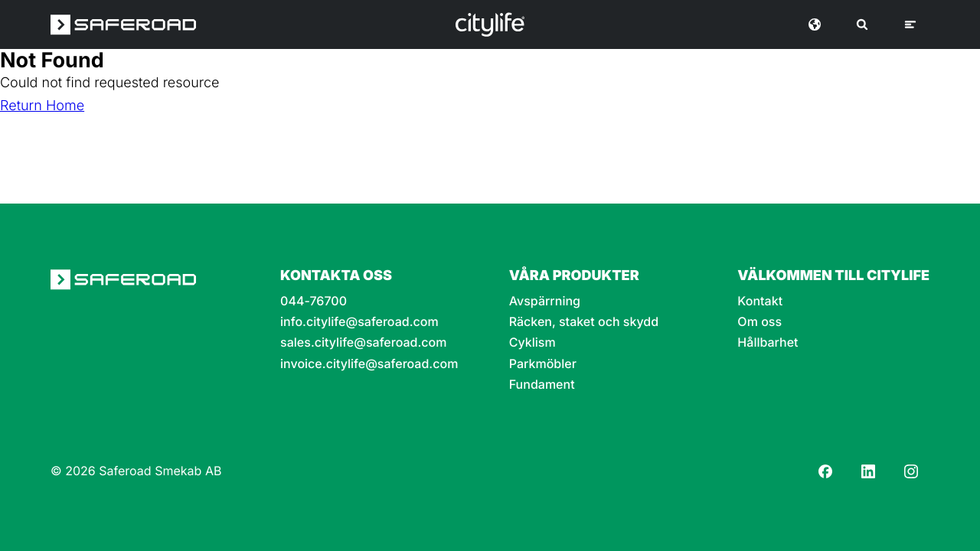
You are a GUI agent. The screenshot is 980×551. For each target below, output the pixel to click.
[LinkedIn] (868, 471)
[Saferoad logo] (123, 24)
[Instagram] (911, 471)
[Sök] (862, 24)
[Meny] (910, 24)
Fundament (542, 385)
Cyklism (532, 342)
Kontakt (760, 301)
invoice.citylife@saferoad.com (369, 364)
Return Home (42, 106)
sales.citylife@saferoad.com (363, 342)
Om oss (759, 322)
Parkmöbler (543, 364)
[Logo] (490, 24)
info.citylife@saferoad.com (359, 322)
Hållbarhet (768, 342)
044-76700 (314, 301)
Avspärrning (545, 301)
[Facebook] (825, 471)
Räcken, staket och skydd (584, 322)
